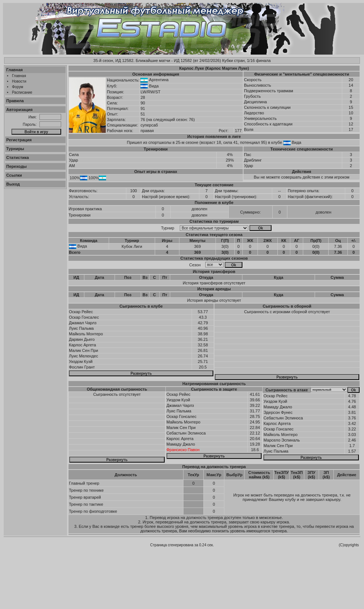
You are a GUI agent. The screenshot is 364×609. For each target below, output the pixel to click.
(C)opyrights (349, 545)
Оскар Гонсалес (84, 317)
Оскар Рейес (81, 312)
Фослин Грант (82, 367)
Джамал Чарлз (83, 323)
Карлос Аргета (83, 345)
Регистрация (19, 140)
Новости (19, 81)
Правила (15, 101)
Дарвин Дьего (82, 339)
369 (197, 246)
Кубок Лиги (132, 246)
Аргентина (159, 80)
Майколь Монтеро (86, 334)
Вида (154, 86)
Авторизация (19, 110)
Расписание (22, 92)
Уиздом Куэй (81, 361)
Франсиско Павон (183, 450)
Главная (15, 70)
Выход (13, 184)
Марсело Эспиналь (281, 440)
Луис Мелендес (83, 356)
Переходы (17, 166)
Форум (18, 87)
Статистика (18, 158)
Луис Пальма (81, 328)
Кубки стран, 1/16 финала (246, 60)
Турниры (15, 149)
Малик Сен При (83, 350)
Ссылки (14, 175)
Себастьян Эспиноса (186, 433)
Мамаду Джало (181, 444)
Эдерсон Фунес (278, 412)
